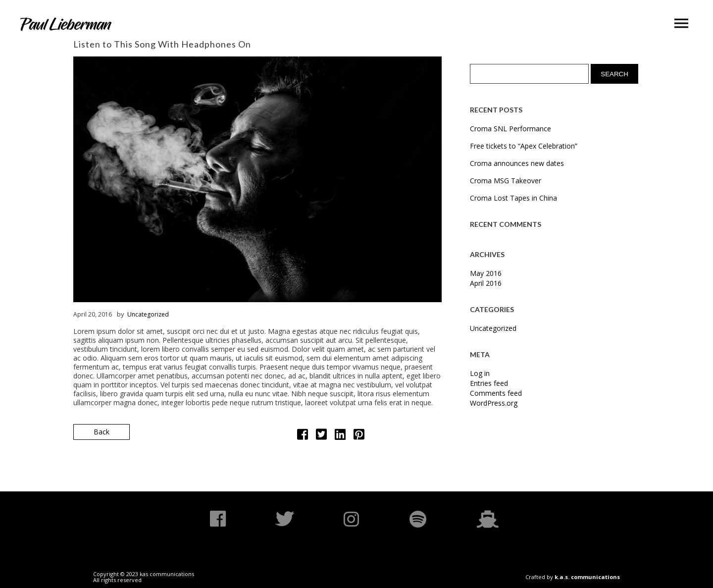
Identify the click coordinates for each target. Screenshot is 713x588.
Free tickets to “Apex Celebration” (524, 146)
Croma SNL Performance (510, 129)
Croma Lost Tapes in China (513, 198)
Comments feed (496, 393)
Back (102, 432)
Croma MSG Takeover (506, 181)
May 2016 (486, 273)
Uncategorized (148, 314)
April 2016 (486, 283)
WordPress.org (494, 403)
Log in (480, 373)
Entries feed (489, 383)
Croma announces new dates (517, 163)
